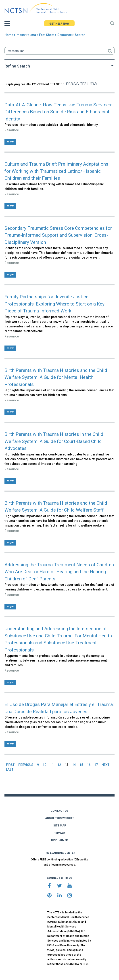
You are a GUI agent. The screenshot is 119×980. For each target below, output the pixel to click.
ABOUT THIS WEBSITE (60, 818)
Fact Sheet (47, 35)
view (10, 142)
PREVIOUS (26, 765)
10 (44, 765)
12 (59, 765)
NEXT (105, 765)
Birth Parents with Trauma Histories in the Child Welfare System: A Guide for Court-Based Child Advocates (54, 441)
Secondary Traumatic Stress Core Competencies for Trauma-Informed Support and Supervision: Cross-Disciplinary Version (58, 235)
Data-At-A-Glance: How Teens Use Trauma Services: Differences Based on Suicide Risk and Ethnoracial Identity (58, 112)
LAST (10, 769)
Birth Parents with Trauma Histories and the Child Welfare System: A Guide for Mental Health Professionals (56, 377)
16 (89, 765)
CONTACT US (59, 811)
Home (9, 35)
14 (74, 765)
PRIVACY (60, 833)
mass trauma (26, 35)
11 (52, 765)
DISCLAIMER (59, 840)
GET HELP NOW (59, 24)
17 (96, 765)
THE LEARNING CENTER (60, 853)
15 (81, 765)
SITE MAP (60, 826)
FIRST (10, 765)
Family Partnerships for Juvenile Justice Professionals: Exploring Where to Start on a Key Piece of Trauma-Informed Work (54, 304)
